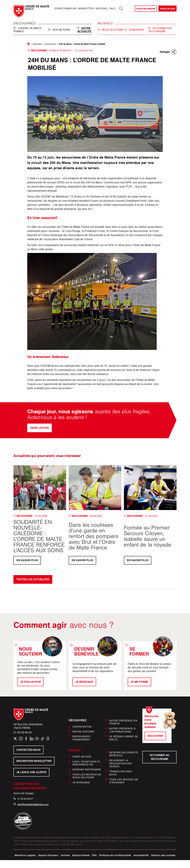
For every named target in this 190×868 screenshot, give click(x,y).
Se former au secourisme (159, 757)
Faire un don (168, 9)
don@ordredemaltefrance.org (33, 804)
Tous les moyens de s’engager (124, 781)
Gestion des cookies (163, 855)
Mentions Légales (25, 855)
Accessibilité (141, 855)
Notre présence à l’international (122, 730)
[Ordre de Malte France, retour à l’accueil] (31, 11)
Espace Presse (81, 855)
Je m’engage (81, 782)
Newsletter (86, 8)
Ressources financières (81, 738)
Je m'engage (84, 682)
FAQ (112, 8)
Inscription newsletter (34, 761)
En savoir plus (27, 560)
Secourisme (50, 44)
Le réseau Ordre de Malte (124, 738)
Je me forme (139, 682)
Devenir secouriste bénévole (124, 754)
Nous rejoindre (146, 9)
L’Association (82, 727)
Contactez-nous (28, 750)
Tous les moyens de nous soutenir (87, 776)
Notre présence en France (123, 722)
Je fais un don (30, 682)
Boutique (101, 8)
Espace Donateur (65, 8)
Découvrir (155, 736)
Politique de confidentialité (115, 855)
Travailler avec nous (121, 773)
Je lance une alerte (31, 772)
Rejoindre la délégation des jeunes (121, 763)
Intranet (65, 855)
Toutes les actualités (33, 579)
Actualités (37, 44)
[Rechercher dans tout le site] (121, 9)
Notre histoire (83, 731)
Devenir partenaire (87, 769)
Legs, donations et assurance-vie (86, 763)
